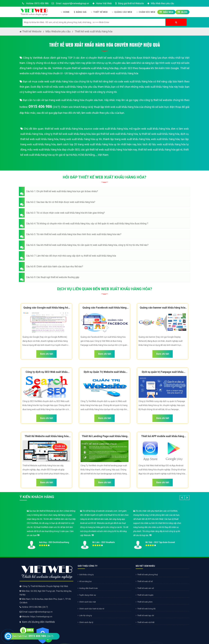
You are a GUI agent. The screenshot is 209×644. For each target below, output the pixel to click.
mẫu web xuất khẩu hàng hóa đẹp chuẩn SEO (53, 150)
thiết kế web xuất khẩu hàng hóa (64, 129)
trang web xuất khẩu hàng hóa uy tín (81, 139)
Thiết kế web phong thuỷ (147, 575)
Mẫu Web (166, 12)
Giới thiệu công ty (86, 575)
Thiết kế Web (99, 12)
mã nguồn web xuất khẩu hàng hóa (149, 129)
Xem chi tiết (47, 354)
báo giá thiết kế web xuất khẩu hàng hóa (115, 134)
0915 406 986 (40, 107)
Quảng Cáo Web (122, 12)
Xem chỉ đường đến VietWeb (38, 622)
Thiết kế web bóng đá (146, 609)
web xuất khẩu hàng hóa (165, 139)
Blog (182, 12)
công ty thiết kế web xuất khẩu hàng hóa (67, 134)
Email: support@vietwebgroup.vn (70, 3)
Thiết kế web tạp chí (145, 615)
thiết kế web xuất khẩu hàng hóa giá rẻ (160, 150)
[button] (105, 191)
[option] (105, 528)
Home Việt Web (102, 3)
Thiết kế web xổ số (144, 581)
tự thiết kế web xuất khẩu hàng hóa (159, 134)
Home (65, 12)
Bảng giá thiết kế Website (129, 3)
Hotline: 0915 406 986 (35, 3)
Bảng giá (80, 12)
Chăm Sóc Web (146, 12)
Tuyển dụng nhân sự (87, 595)
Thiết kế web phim (144, 602)
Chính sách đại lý (85, 622)
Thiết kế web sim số (145, 588)
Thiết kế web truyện (145, 595)
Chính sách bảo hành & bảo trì (91, 609)
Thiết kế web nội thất (145, 622)
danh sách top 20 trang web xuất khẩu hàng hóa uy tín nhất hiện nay (97, 144)
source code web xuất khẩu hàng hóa (106, 129)
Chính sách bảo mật (87, 602)
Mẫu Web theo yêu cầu (160, 3)
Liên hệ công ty (85, 615)
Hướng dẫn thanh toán (88, 588)
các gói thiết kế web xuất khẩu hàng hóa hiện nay (109, 150)
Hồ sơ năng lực (85, 581)
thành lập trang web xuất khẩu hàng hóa (126, 139)
